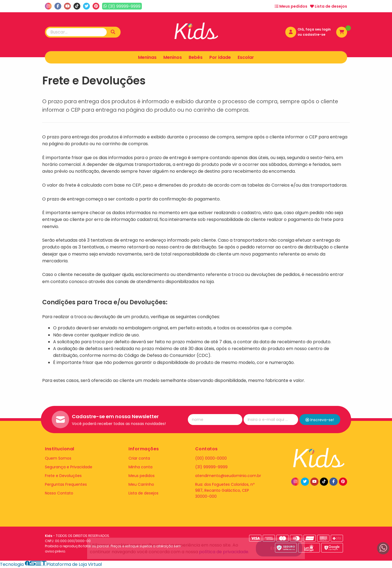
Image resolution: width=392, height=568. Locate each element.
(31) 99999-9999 (211, 467)
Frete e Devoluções (63, 476)
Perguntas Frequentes (66, 484)
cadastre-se (314, 34)
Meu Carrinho (141, 484)
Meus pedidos (291, 6)
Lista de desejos (329, 6)
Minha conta (140, 467)
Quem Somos (58, 458)
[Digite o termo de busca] (76, 32)
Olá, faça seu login (314, 29)
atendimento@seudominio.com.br (228, 476)
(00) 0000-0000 (211, 458)
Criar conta (139, 458)
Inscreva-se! (320, 420)
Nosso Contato (59, 493)
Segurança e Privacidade (69, 467)
